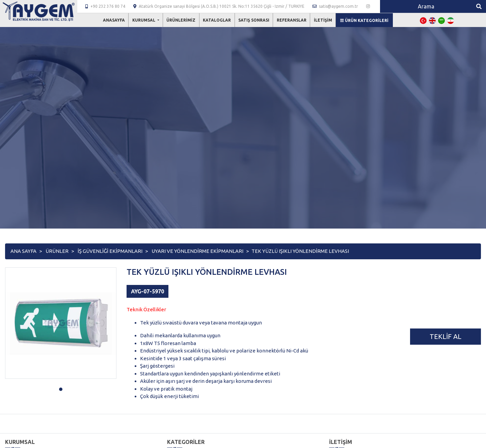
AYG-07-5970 (147, 291)
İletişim (323, 20)
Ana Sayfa (23, 251)
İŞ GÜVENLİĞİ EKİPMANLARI (110, 251)
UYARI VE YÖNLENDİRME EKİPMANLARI (197, 251)
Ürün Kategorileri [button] (364, 20)
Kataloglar (217, 20)
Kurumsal (144, 20)
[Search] (426, 6)
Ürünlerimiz (181, 20)
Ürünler (57, 251)
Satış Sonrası (254, 20)
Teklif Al (446, 336)
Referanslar (292, 20)
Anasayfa (114, 20)
